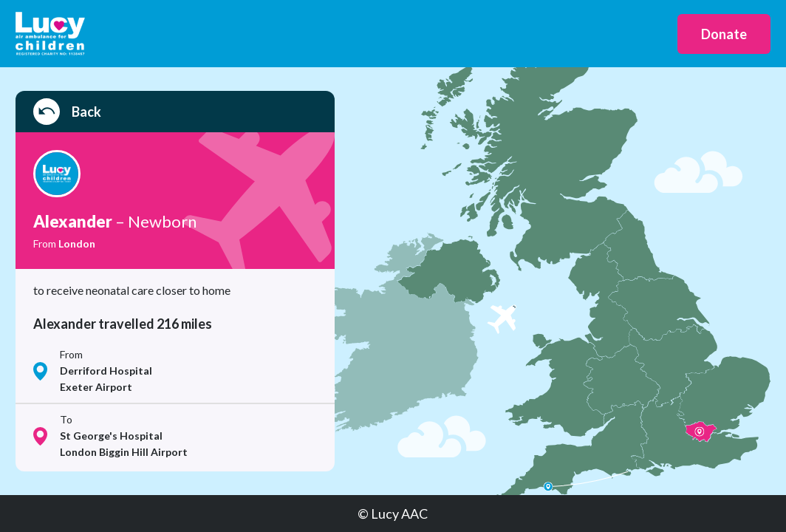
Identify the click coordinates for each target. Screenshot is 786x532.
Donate (724, 34)
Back (67, 112)
